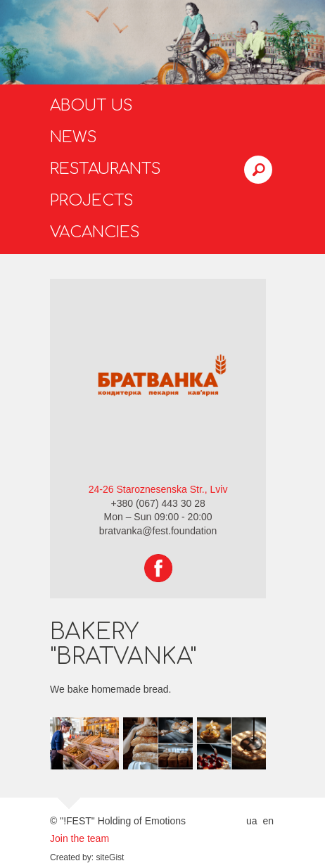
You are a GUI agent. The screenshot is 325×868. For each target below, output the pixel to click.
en (268, 821)
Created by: (72, 857)
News (74, 137)
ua (252, 821)
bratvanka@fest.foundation (158, 531)
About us (91, 106)
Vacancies (95, 232)
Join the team (79, 838)
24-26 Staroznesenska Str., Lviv (158, 489)
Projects (92, 201)
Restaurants (106, 169)
